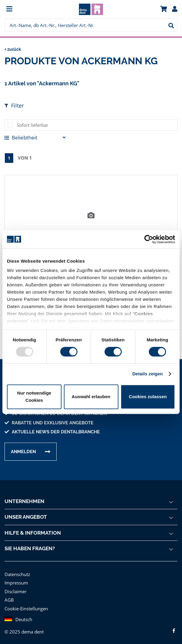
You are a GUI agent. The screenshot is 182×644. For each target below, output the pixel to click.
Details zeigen (147, 374)
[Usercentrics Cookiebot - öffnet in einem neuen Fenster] (149, 239)
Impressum (16, 582)
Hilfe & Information (32, 533)
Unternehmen (24, 501)
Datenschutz (17, 574)
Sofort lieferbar (32, 125)
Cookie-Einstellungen (26, 608)
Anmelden (23, 451)
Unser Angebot (26, 517)
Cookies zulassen (148, 397)
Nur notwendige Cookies (34, 397)
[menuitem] (26, 9)
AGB (9, 599)
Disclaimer (15, 591)
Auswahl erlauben (91, 397)
